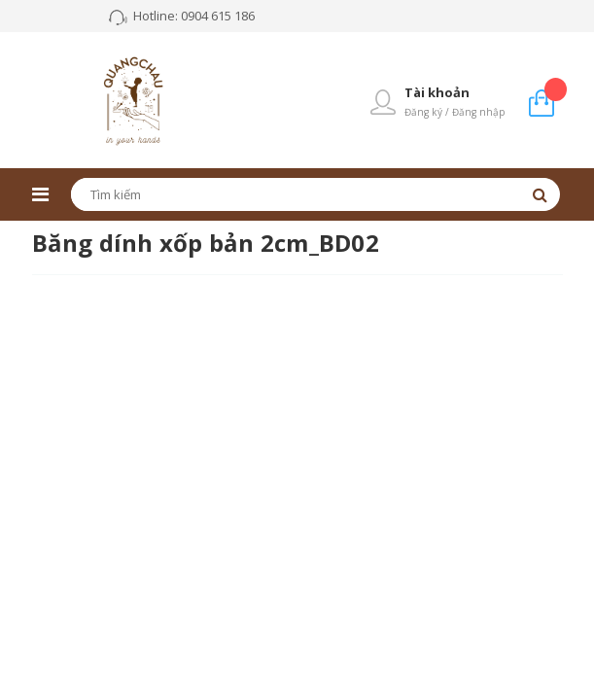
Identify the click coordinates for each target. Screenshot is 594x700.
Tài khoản (437, 92)
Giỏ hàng (556, 89)
